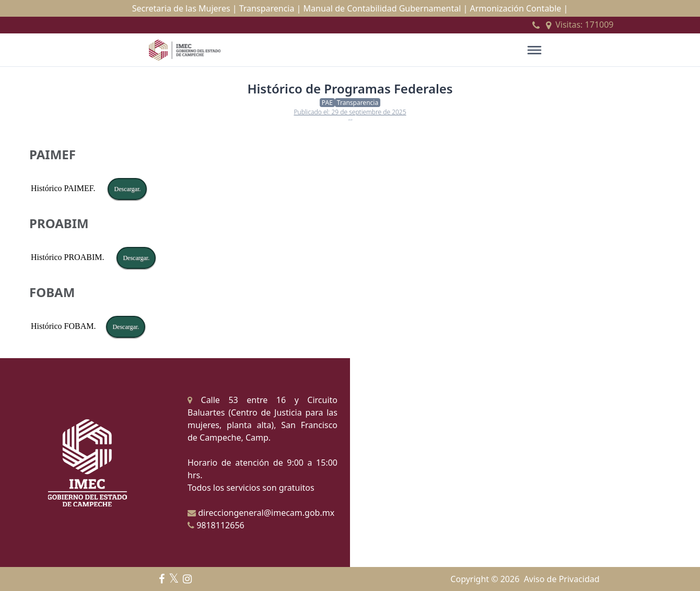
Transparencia (358, 103)
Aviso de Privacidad (562, 579)
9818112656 (216, 525)
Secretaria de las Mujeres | (185, 8)
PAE (327, 103)
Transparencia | (270, 8)
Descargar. (127, 189)
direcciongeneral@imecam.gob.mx (261, 513)
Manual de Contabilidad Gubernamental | (386, 8)
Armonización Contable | (519, 8)
